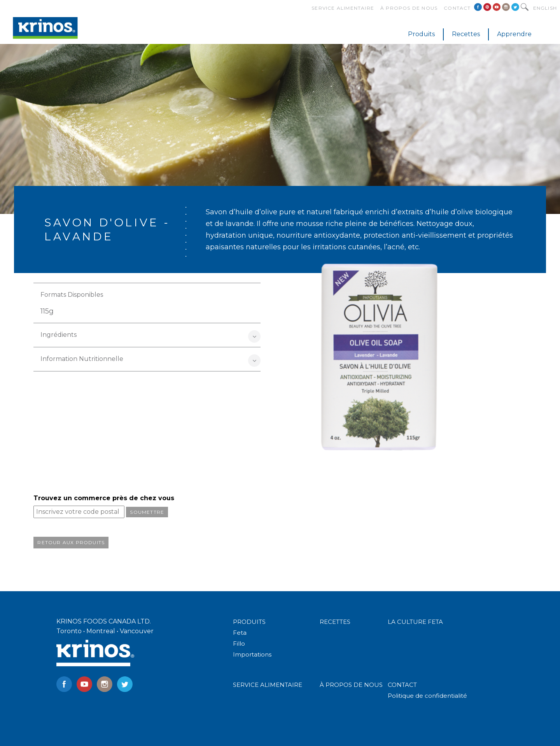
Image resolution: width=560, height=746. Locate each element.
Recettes (466, 34)
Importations (252, 654)
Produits (421, 34)
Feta (240, 633)
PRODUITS (249, 622)
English (545, 8)
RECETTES (335, 622)
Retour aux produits (71, 542)
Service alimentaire (343, 8)
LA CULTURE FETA (415, 622)
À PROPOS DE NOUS (351, 685)
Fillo (239, 644)
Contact (457, 8)
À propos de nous (409, 8)
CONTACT (402, 685)
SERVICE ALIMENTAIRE (268, 685)
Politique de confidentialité (427, 696)
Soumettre (147, 512)
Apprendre (514, 34)
